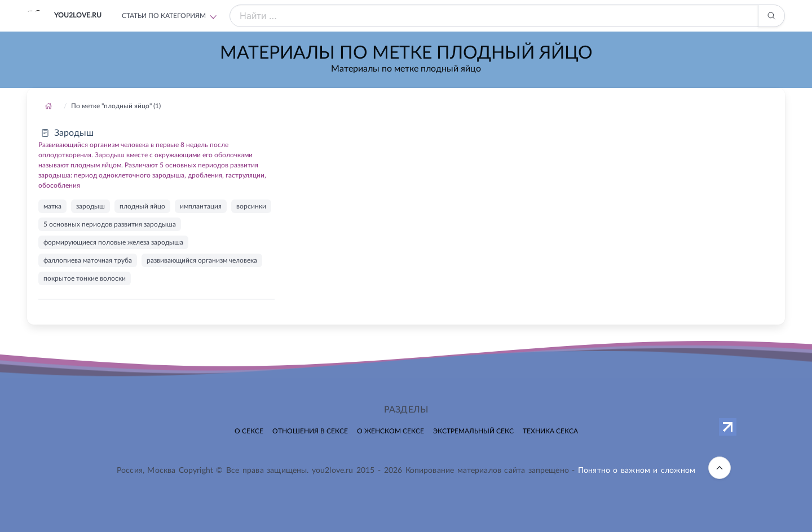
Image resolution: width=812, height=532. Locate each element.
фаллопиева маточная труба (88, 260)
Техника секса (550, 431)
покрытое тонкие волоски (85, 278)
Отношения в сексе (310, 431)
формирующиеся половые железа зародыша (113, 242)
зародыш (91, 206)
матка (52, 206)
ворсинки (251, 206)
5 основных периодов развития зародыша (110, 224)
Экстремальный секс (473, 431)
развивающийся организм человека (202, 260)
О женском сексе (390, 431)
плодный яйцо (142, 206)
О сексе (249, 431)
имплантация (201, 206)
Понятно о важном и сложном (637, 471)
